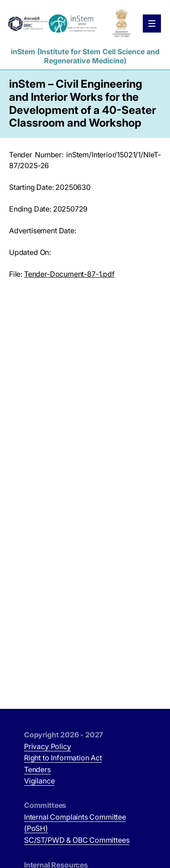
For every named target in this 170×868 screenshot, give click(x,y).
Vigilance (39, 781)
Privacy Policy (48, 746)
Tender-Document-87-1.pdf (69, 274)
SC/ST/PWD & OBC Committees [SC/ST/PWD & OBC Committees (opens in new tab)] (77, 840)
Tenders (37, 769)
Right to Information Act (63, 758)
